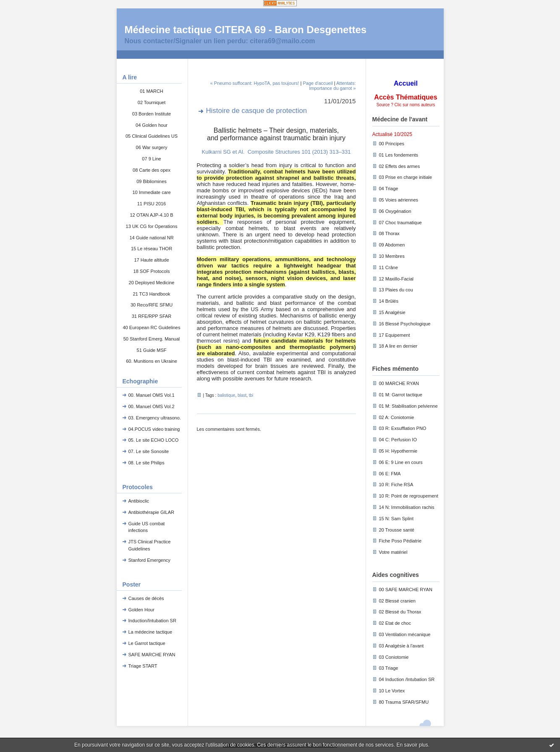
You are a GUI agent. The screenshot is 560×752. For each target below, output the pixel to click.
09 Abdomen (392, 245)
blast (242, 395)
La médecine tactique (150, 632)
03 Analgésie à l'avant (402, 646)
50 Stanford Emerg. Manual (152, 339)
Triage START (143, 666)
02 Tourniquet (152, 102)
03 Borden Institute (152, 114)
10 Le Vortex (392, 691)
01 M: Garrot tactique (401, 395)
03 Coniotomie (394, 657)
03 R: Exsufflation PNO (403, 428)
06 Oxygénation (395, 211)
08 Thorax (389, 233)
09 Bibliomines (152, 181)
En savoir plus (412, 745)
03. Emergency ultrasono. (155, 418)
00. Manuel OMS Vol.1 (152, 395)
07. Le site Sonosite (149, 451)
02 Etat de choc (395, 623)
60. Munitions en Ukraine (152, 361)
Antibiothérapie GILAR (151, 512)
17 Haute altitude (151, 260)
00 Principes (392, 144)
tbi (251, 395)
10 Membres (392, 256)
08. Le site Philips (147, 463)
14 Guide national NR (151, 238)
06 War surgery (152, 147)
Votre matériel (393, 552)
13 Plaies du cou (396, 290)
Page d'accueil (318, 83)
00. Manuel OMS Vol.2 (152, 406)
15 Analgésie (392, 312)
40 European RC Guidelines (152, 328)
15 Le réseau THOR (152, 249)
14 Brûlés (389, 301)
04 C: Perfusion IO (398, 440)
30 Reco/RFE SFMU (152, 305)
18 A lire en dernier (398, 346)
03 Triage (389, 668)
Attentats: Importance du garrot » (332, 86)
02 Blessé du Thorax (400, 612)
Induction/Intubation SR (152, 621)
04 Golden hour (152, 125)
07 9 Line (151, 159)
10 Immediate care (151, 192)
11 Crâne (389, 267)
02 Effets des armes (400, 166)
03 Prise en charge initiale (406, 177)
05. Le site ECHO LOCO (154, 440)
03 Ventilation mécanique (405, 634)
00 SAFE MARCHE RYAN (406, 590)
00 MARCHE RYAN (399, 383)
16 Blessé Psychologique (405, 324)
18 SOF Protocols (152, 271)
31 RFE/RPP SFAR (152, 316)
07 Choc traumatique (400, 223)
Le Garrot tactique (147, 643)
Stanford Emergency (149, 560)
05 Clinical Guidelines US (152, 136)
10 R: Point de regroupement (409, 496)
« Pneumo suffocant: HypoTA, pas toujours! (255, 83)
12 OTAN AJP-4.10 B (151, 215)
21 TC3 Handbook (151, 294)
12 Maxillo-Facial (396, 279)
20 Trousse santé (397, 530)
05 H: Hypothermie (398, 451)
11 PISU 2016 (152, 204)
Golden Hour (141, 610)
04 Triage (389, 189)
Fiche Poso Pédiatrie (400, 541)
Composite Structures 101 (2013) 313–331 (299, 152)
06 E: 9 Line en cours (401, 462)
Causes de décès (146, 598)
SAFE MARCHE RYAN (152, 655)
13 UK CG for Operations (152, 226)
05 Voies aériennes (399, 200)
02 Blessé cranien (397, 601)
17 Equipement (395, 335)
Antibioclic (139, 501)
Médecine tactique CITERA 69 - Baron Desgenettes (246, 30)
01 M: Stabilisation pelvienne (408, 406)
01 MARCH (152, 91)
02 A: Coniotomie (397, 417)
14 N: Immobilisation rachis (407, 507)
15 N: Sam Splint (396, 519)
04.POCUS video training (154, 429)
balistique (226, 395)
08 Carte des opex (152, 170)
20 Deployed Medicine (152, 283)
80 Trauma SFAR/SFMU (404, 702)
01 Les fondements (399, 155)
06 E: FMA (390, 474)
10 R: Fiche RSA (396, 485)
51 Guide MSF (152, 350)
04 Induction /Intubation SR (407, 679)
